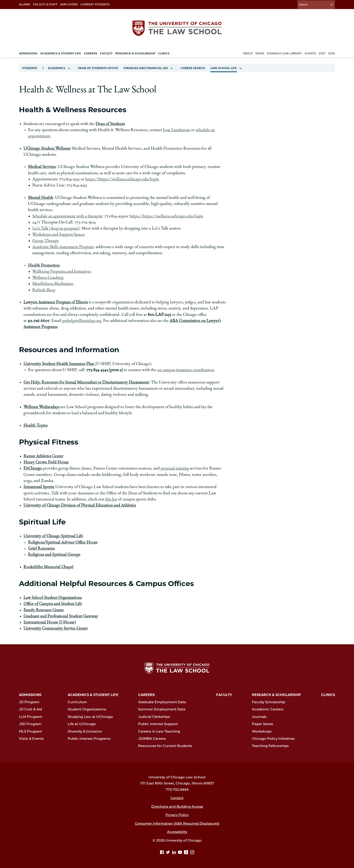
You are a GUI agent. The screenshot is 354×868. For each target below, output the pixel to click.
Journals (261, 717)
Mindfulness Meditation (53, 284)
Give (332, 53)
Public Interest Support (160, 724)
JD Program (31, 702)
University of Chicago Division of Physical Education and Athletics (80, 505)
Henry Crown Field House (47, 462)
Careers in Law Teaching (161, 731)
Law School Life (224, 67)
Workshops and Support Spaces (59, 234)
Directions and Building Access (177, 806)
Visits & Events (33, 738)
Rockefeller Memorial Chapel (49, 567)
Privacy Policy (177, 815)
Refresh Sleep (44, 290)
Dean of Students (110, 123)
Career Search (193, 67)
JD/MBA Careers (154, 738)
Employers (69, 4)
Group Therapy (46, 240)
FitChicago (33, 468)
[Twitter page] (169, 852)
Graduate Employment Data (164, 702)
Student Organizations (89, 709)
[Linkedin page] (175, 852)
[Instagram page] (192, 852)
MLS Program (33, 731)
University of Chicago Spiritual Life (54, 536)
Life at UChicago (84, 724)
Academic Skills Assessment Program (64, 247)
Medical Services (42, 167)
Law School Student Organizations (53, 597)
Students (30, 67)
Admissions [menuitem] (28, 53)
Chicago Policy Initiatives (275, 738)
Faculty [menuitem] (106, 53)
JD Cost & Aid (32, 709)
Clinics (328, 695)
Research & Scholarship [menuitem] (135, 53)
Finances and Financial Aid (146, 67)
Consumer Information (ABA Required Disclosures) (177, 823)
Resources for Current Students (167, 746)
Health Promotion (44, 265)
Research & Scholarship (276, 695)
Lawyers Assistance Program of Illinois (56, 302)
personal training (175, 468)
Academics (57, 67)
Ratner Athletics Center (44, 456)
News (260, 53)
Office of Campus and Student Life (53, 604)
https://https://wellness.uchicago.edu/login (123, 179)
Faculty (224, 695)
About (248, 53)
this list (111, 499)
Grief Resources (42, 548)
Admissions (30, 695)
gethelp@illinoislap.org (82, 320)
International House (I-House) (50, 622)
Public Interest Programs (91, 738)
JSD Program (32, 724)
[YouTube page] (180, 852)
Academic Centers (270, 709)
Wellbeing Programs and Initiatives (62, 271)
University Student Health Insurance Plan (59, 363)
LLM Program (33, 717)
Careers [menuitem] (91, 53)
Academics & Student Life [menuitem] (61, 53)
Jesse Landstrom (177, 130)
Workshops (264, 731)
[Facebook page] (162, 852)
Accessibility (177, 832)
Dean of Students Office (98, 67)
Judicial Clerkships (156, 717)
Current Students (95, 4)
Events (310, 53)
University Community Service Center (56, 628)
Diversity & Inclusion (87, 731)
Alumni (25, 4)
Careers (146, 695)
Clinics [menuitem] (164, 53)
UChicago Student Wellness (47, 148)
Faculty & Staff (45, 4)
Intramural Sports (39, 487)
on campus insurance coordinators (186, 370)
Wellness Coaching (48, 277)
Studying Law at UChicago (92, 717)
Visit (322, 53)
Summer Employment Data (164, 709)
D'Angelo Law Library (284, 53)
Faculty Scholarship (270, 702)
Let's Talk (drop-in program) (57, 228)
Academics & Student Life (93, 695)
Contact (177, 798)
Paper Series (264, 724)
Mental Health (41, 197)
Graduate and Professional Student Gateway (61, 616)
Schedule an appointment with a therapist (68, 216)
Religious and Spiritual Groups (54, 554)
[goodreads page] (187, 852)
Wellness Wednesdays (41, 407)
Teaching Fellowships (272, 746)
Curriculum (79, 702)
